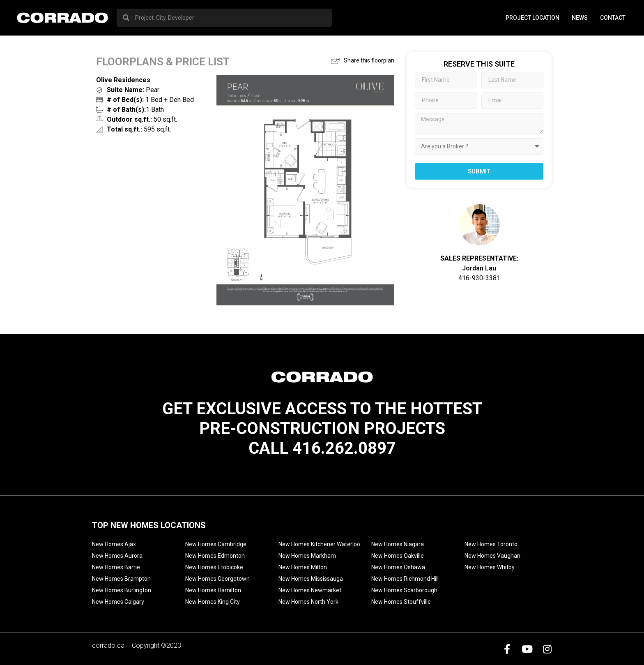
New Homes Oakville (398, 556)
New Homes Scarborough (404, 590)
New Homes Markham (307, 556)
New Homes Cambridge (216, 544)
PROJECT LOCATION (532, 18)
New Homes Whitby (490, 567)
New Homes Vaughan (492, 556)
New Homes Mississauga (311, 579)
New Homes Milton (303, 567)
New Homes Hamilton (213, 590)
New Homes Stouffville (401, 602)
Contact (613, 18)
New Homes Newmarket (310, 590)
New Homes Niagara (398, 544)
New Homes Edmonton (215, 556)
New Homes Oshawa (398, 567)
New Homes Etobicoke (214, 567)
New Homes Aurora (117, 556)
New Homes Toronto (491, 544)
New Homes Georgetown (217, 579)
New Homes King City (213, 602)
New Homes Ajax (114, 544)
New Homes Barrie (116, 567)
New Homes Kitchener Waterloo (319, 544)
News (580, 18)
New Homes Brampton (121, 579)
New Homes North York (308, 602)
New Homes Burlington (122, 590)
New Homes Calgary (118, 602)
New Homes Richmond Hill (405, 579)
